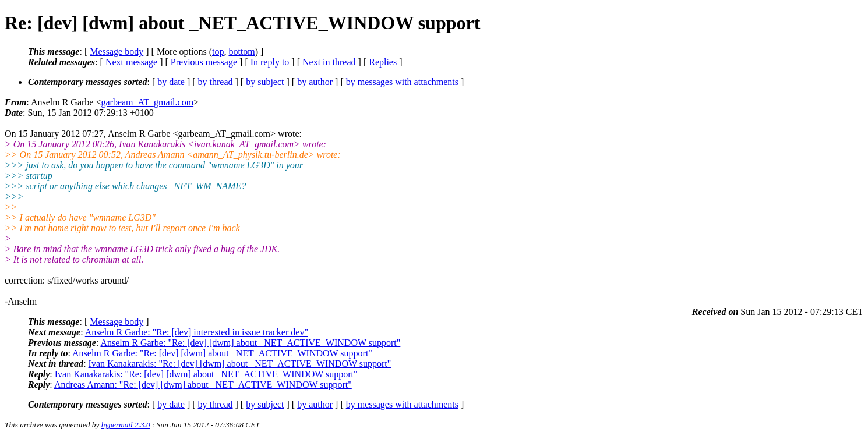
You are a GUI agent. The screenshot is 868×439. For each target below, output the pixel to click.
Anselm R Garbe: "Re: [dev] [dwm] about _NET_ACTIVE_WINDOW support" (250, 343)
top (218, 52)
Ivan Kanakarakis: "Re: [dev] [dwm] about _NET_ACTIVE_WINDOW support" (240, 364)
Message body (117, 52)
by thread (216, 82)
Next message (131, 62)
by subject (265, 82)
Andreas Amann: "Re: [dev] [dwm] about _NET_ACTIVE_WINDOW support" (203, 385)
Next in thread (329, 62)
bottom (241, 52)
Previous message (204, 62)
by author (315, 82)
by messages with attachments (402, 82)
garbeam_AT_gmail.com (147, 102)
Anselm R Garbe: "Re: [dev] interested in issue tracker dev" (197, 332)
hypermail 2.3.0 (126, 425)
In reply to (270, 62)
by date (171, 82)
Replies (383, 62)
